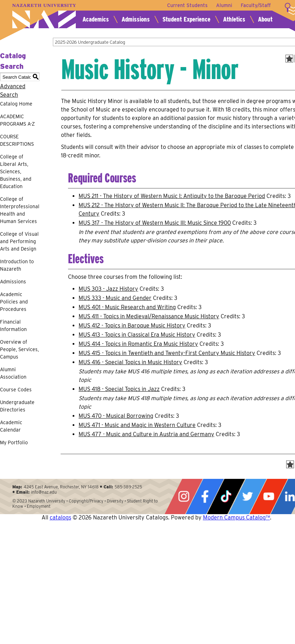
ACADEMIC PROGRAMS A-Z (17, 120)
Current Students (187, 5)
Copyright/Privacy (86, 501)
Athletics (234, 19)
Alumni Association (13, 373)
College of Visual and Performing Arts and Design (19, 241)
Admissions (136, 19)
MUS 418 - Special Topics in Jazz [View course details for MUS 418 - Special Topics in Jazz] (119, 389)
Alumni (224, 5)
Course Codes (16, 390)
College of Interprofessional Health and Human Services (20, 210)
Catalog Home (16, 104)
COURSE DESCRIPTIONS (17, 140)
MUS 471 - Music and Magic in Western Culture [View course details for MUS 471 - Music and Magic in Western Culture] (137, 425)
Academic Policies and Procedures (14, 302)
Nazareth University (44, 16)
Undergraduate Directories (17, 406)
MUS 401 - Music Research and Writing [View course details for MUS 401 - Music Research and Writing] (127, 307)
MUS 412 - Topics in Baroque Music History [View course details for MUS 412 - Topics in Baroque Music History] (132, 326)
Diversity (115, 501)
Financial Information (13, 326)
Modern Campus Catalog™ (236, 517)
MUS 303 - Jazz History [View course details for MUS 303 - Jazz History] (108, 289)
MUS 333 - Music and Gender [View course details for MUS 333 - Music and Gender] (115, 298)
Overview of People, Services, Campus (19, 349)
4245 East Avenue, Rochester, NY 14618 (61, 487)
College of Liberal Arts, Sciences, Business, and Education (16, 171)
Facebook (205, 496)
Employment (39, 506)
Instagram (184, 496)
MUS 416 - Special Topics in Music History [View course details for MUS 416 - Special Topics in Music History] (130, 362)
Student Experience (186, 19)
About (265, 19)
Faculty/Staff (256, 5)
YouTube (269, 496)
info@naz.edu (44, 492)
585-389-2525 (128, 487)
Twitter (247, 496)
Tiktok (226, 496)
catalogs (60, 517)
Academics (96, 19)
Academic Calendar (11, 426)
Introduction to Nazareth (17, 265)
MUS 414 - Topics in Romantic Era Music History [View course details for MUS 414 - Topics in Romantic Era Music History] (138, 344)
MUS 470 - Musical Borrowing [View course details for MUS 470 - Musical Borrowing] (116, 416)
